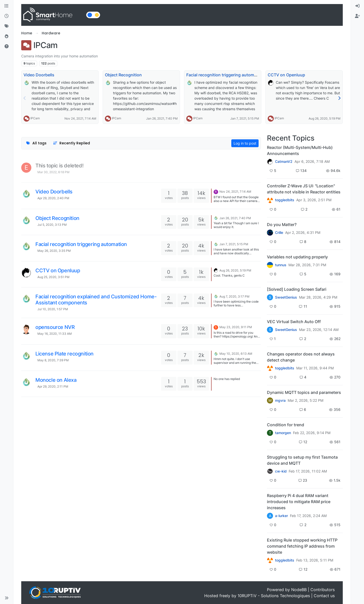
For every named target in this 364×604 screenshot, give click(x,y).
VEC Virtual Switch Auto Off (294, 322)
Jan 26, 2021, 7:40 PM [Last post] (235, 218)
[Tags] (7, 26)
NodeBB (299, 590)
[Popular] (7, 36)
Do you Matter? (282, 225)
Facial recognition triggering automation (225, 75)
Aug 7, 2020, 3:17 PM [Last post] (234, 296)
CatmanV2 (284, 162)
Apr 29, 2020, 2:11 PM (53, 386)
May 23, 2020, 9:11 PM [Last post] (236, 327)
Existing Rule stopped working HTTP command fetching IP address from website (302, 546)
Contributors (323, 590)
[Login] (357, 6)
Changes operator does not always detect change (301, 357)
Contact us (324, 596)
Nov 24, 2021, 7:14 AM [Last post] (235, 192)
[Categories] (7, 6)
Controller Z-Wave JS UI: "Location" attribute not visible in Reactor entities (304, 189)
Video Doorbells (39, 75)
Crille (279, 233)
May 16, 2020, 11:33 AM (55, 334)
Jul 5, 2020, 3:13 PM (52, 225)
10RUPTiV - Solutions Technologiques (274, 596)
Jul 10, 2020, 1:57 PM (53, 309)
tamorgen (283, 433)
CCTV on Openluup (286, 75)
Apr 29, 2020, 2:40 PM (53, 198)
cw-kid (281, 471)
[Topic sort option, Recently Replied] (72, 143)
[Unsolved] (7, 47)
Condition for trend (286, 425)
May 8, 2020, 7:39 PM (53, 360)
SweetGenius (286, 297)
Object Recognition (123, 75)
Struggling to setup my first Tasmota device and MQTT (302, 460)
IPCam (35, 118)
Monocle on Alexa (56, 380)
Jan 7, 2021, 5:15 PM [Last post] (234, 244)
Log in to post (245, 143)
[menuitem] (357, 6)
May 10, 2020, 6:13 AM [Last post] (236, 354)
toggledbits (285, 200)
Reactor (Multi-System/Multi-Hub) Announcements (300, 150)
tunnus (281, 265)
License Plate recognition (64, 354)
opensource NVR (55, 327)
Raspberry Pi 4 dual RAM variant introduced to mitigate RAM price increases (299, 502)
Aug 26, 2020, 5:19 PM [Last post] (235, 270)
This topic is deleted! (59, 166)
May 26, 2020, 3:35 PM (54, 251)
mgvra (280, 400)
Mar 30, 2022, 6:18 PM (53, 172)
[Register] (357, 16)
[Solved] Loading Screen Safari (297, 289)
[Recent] (7, 16)
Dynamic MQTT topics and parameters (304, 392)
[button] (7, 598)
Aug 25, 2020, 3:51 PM (53, 277)
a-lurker (281, 516)
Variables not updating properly (297, 257)
